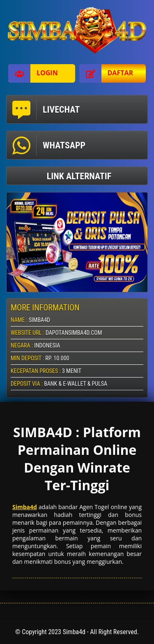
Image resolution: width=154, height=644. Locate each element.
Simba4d (25, 507)
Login (33, 73)
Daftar (106, 73)
